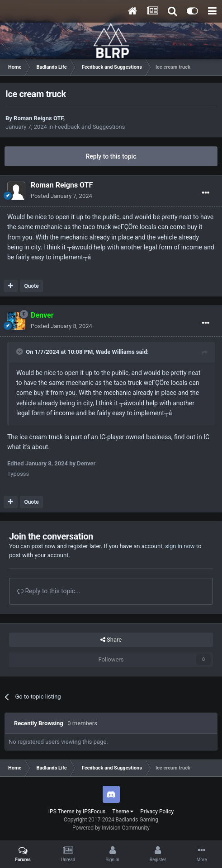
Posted (61, 196)
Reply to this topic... (49, 591)
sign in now (180, 546)
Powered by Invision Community (111, 828)
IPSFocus (94, 812)
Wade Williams (115, 352)
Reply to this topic (111, 156)
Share (111, 640)
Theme (123, 812)
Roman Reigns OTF (38, 118)
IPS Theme (61, 812)
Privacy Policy (157, 812)
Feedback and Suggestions (90, 127)
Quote (31, 286)
